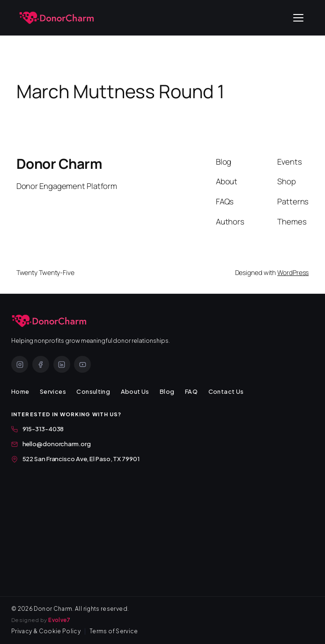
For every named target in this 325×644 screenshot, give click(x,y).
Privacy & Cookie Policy (46, 631)
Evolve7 (59, 620)
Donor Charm (59, 164)
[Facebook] (41, 364)
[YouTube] (82, 364)
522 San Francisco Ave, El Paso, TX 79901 (75, 459)
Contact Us (226, 391)
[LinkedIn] (62, 364)
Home (20, 391)
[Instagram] (20, 364)
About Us (135, 391)
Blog (167, 391)
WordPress (293, 272)
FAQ (191, 391)
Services (53, 391)
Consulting (93, 391)
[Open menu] (298, 18)
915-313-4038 (37, 429)
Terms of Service (114, 631)
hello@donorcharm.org (51, 444)
